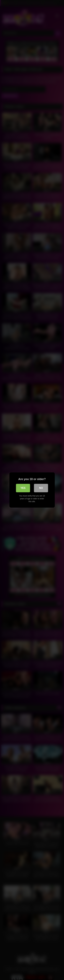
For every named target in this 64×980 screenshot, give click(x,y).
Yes (23, 488)
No (41, 488)
